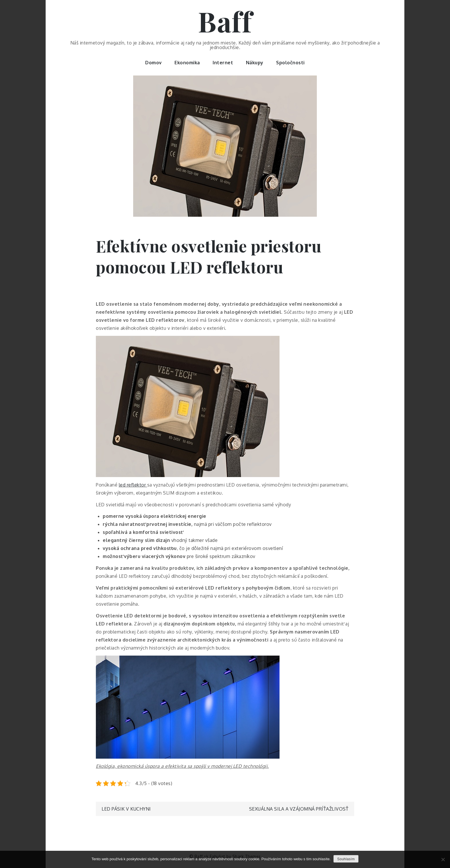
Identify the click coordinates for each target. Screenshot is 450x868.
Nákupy (255, 63)
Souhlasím (346, 859)
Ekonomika (187, 63)
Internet (223, 63)
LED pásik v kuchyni (126, 809)
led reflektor (133, 485)
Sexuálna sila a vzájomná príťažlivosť (299, 809)
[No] (443, 859)
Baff (225, 21)
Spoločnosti (290, 63)
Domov (154, 63)
